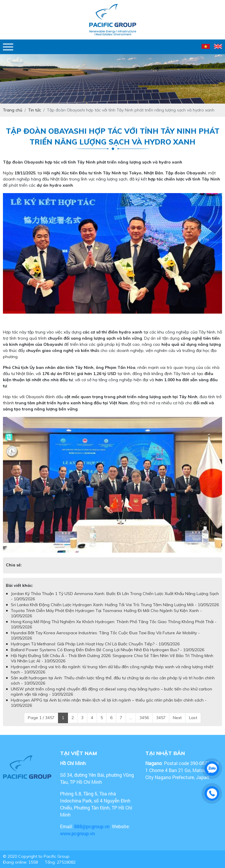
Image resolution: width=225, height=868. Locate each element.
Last (193, 718)
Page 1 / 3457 (41, 718)
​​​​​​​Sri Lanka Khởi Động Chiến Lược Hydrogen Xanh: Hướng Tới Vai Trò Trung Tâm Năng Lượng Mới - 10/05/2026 (115, 605)
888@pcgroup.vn (92, 826)
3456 (144, 718)
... (131, 718)
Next (177, 718)
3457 (161, 718)
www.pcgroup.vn (78, 833)
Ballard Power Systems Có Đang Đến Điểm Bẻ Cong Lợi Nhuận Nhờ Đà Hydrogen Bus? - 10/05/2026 (108, 650)
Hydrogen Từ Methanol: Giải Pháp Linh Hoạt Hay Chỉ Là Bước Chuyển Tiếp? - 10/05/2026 (95, 644)
